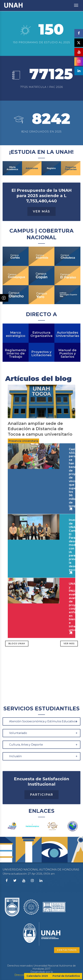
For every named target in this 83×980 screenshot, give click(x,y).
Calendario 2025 (37, 976)
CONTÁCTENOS (67, 950)
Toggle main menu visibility (76, 4)
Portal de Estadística (66, 976)
